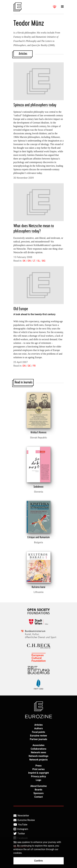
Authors (38, 728)
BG (44, 261)
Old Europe (21, 309)
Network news (39, 752)
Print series (38, 769)
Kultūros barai (38, 587)
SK (24, 261)
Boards (38, 790)
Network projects (38, 760)
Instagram (21, 829)
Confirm (38, 861)
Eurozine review (38, 736)
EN (29, 261)
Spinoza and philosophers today (35, 105)
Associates (39, 745)
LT (34, 261)
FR (34, 366)
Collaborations (38, 749)
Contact (38, 797)
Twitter (19, 834)
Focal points (39, 732)
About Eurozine (38, 786)
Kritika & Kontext (39, 432)
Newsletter (21, 816)
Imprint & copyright (39, 773)
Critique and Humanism (38, 537)
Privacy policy (39, 776)
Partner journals (38, 739)
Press (38, 766)
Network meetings (38, 756)
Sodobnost (38, 487)
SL (39, 261)
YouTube (20, 825)
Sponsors (38, 793)
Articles (39, 725)
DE (29, 366)
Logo (39, 780)
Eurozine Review (24, 820)
